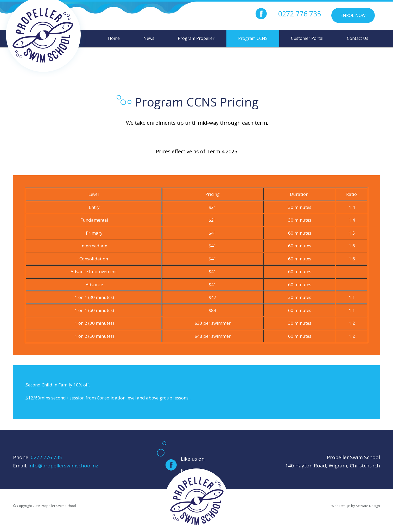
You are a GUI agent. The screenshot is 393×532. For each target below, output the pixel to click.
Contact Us (358, 38)
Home (114, 38)
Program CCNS (253, 38)
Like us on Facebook (193, 465)
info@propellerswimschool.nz (63, 466)
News (149, 38)
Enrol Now (353, 15)
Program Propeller (196, 38)
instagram (249, 14)
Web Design (341, 506)
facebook (261, 14)
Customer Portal (307, 38)
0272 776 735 (300, 14)
